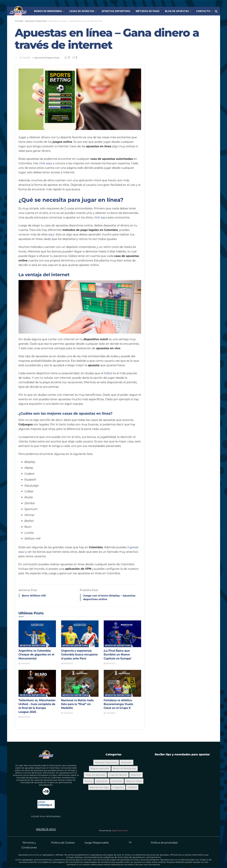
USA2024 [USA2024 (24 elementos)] (132, 788)
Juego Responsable (97, 843)
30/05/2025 (110, 664)
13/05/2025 (67, 714)
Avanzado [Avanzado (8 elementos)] (126, 763)
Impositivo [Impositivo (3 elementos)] (102, 782)
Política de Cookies (63, 843)
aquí (51, 234)
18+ (130, 843)
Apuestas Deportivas (116, 11)
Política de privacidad (164, 843)
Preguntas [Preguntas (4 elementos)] (118, 788)
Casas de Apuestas (82, 11)
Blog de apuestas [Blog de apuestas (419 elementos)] (100, 769)
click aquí (46, 163)
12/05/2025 (110, 714)
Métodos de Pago (148, 11)
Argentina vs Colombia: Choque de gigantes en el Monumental (36, 655)
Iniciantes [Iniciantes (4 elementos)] (117, 782)
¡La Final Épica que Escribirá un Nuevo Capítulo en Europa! (117, 655)
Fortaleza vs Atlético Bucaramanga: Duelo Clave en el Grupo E (118, 705)
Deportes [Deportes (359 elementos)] (136, 775)
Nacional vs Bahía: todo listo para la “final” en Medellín (77, 705)
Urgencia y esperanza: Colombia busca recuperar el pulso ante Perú (79, 655)
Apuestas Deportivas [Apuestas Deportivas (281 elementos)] (106, 763)
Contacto (203, 11)
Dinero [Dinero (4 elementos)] (89, 782)
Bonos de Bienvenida (48, 11)
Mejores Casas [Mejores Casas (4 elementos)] (134, 782)
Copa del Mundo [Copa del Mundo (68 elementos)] (118, 775)
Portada (19, 21)
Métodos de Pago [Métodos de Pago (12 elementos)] (99, 788)
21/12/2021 (25, 58)
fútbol (108, 373)
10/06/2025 (24, 664)
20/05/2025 (24, 717)
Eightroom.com (120, 831)
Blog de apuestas (177, 11)
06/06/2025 (67, 664)
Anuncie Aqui (46, 830)
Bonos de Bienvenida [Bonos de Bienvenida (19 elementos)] (124, 769)
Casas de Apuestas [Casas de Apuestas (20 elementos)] (95, 775)
